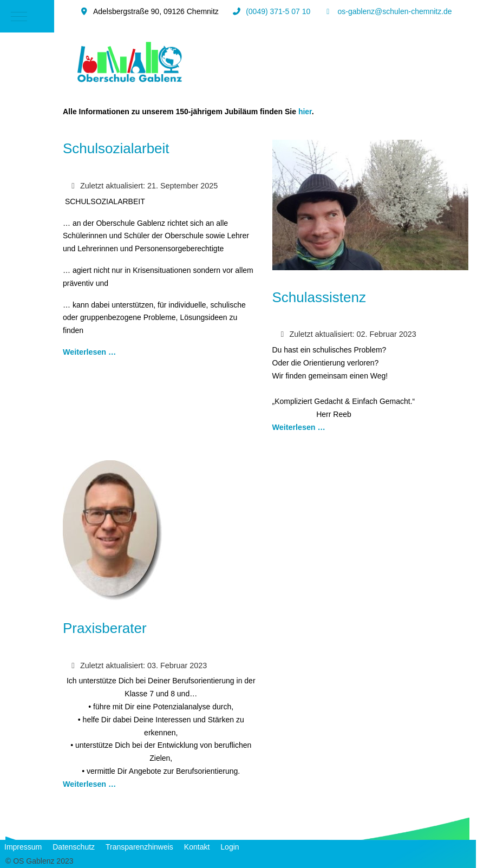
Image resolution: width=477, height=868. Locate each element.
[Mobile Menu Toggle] (19, 16)
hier (305, 112)
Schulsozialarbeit (116, 148)
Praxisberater (105, 628)
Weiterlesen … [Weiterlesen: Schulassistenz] (299, 427)
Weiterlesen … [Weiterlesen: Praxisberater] (89, 784)
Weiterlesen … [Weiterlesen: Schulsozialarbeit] (89, 352)
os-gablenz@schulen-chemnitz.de (395, 11)
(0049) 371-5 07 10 (278, 11)
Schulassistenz (319, 297)
